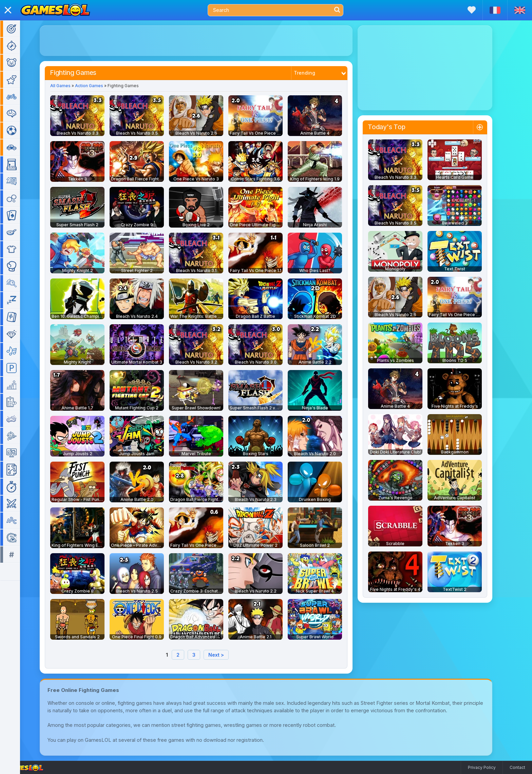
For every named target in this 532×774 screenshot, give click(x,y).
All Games (70, 86)
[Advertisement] (206, 41)
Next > (226, 655)
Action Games (99, 86)
